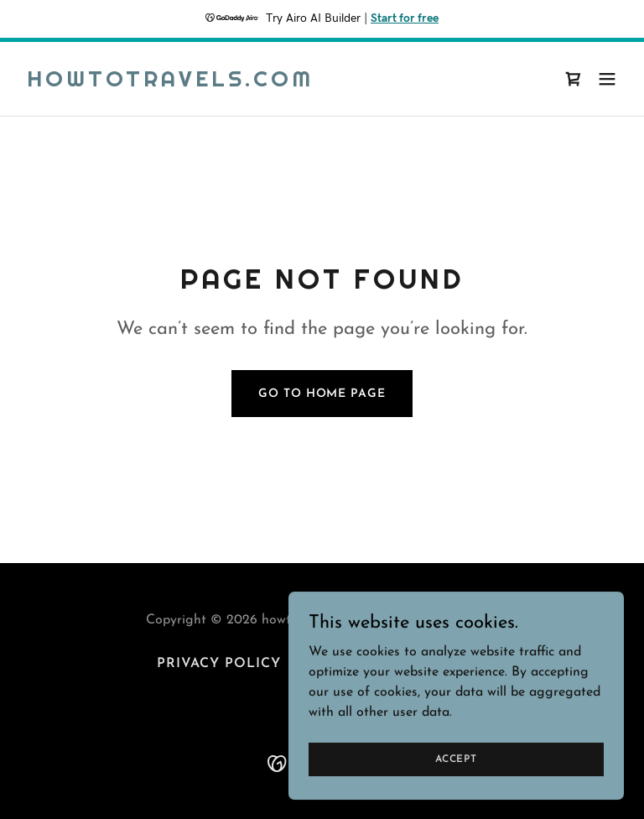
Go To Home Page (322, 394)
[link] (170, 83)
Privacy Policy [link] (219, 664)
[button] (607, 79)
